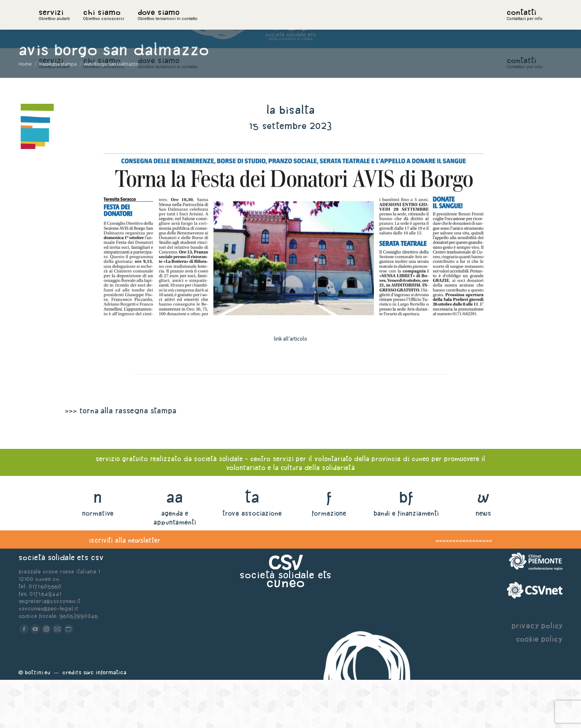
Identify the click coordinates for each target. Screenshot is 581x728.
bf (406, 545)
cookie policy (539, 687)
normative (98, 561)
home (47, 24)
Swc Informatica (105, 720)
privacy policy (537, 674)
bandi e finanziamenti (406, 561)
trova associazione (252, 561)
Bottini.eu (38, 720)
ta (252, 545)
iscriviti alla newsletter (125, 588)
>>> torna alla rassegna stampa (120, 459)
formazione (329, 561)
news (483, 561)
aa (175, 545)
